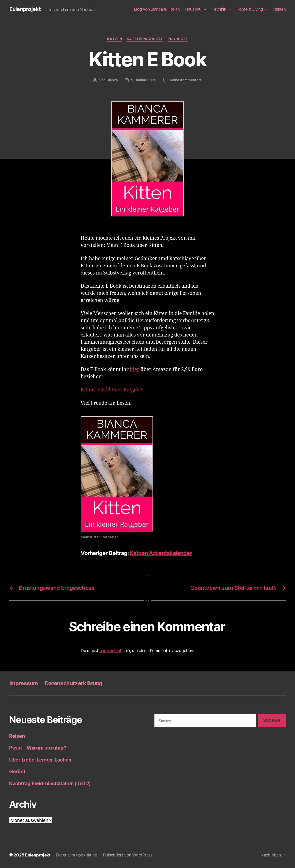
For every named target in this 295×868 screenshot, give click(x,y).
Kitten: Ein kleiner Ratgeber (112, 390)
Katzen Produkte (145, 39)
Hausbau (193, 9)
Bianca (112, 80)
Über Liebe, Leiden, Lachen (40, 760)
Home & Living (250, 9)
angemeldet (111, 651)
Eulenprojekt (25, 9)
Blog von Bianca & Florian (157, 9)
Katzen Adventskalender (161, 553)
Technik (219, 9)
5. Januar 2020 (144, 80)
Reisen (280, 9)
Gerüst (17, 772)
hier (134, 370)
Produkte (178, 39)
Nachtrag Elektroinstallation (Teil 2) (50, 784)
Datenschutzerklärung (74, 683)
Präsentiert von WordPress (128, 855)
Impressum (24, 683)
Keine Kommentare (186, 80)
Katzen (115, 39)
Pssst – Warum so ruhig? (38, 748)
